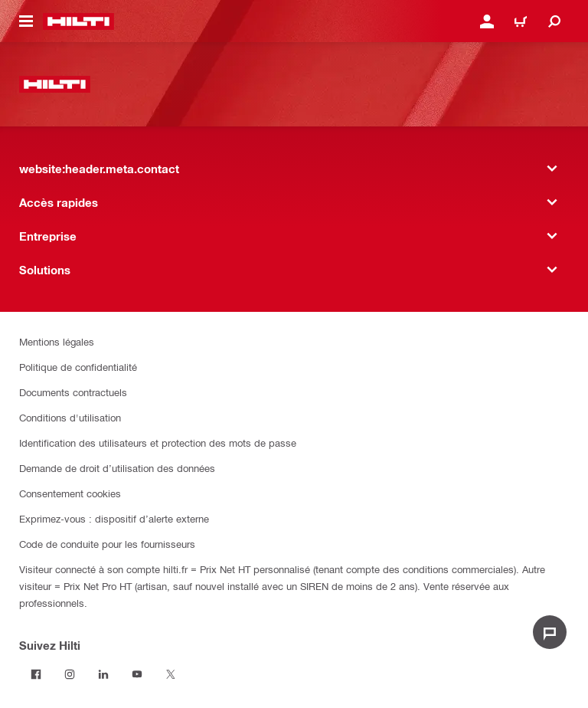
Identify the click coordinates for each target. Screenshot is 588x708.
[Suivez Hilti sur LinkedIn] (103, 674)
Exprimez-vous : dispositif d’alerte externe (114, 518)
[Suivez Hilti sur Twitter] (171, 674)
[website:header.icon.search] (554, 21)
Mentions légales (57, 341)
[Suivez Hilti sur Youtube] (137, 674)
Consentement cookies (70, 493)
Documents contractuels (73, 392)
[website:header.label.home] (78, 21)
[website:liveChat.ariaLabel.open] (550, 632)
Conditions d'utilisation (70, 417)
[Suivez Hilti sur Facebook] (36, 674)
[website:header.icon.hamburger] (26, 21)
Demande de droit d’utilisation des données (117, 468)
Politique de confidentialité (78, 367)
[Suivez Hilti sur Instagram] (70, 674)
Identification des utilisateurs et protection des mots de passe (158, 442)
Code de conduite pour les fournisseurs (107, 544)
